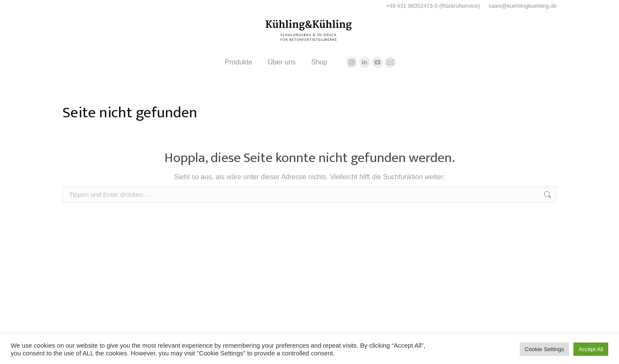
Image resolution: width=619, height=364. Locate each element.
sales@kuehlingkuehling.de (523, 6)
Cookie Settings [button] (544, 349)
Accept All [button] (591, 349)
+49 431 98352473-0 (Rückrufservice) (433, 6)
